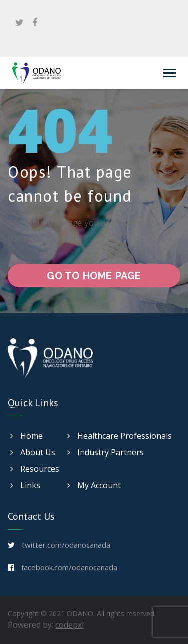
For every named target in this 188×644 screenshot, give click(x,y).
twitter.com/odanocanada (66, 545)
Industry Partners (106, 452)
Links (25, 485)
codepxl (69, 625)
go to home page (94, 276)
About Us (33, 452)
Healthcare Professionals (120, 436)
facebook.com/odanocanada (69, 567)
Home (26, 436)
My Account (94, 485)
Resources (35, 469)
